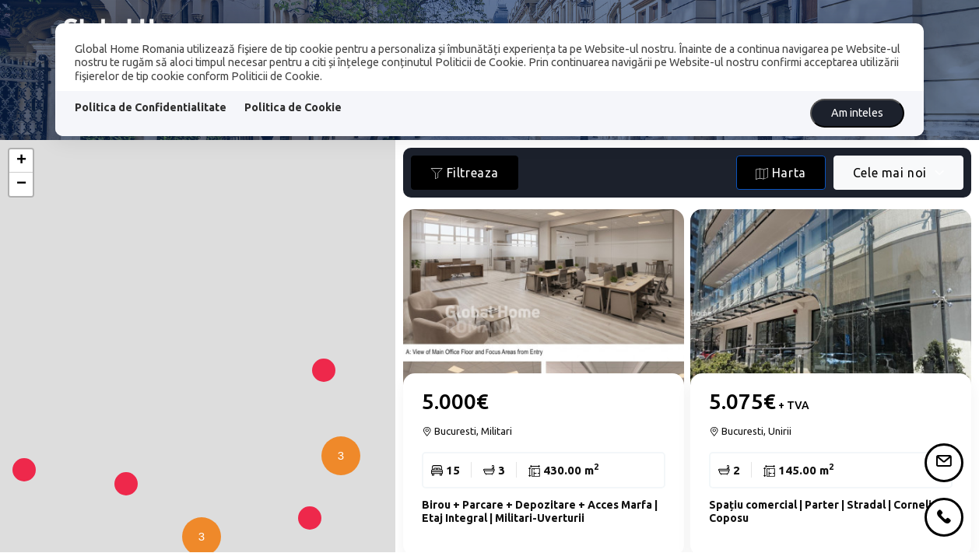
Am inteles (857, 113)
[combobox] (898, 173)
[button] (337, 487)
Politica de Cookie (293, 107)
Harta (781, 173)
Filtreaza (465, 173)
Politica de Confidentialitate (151, 107)
